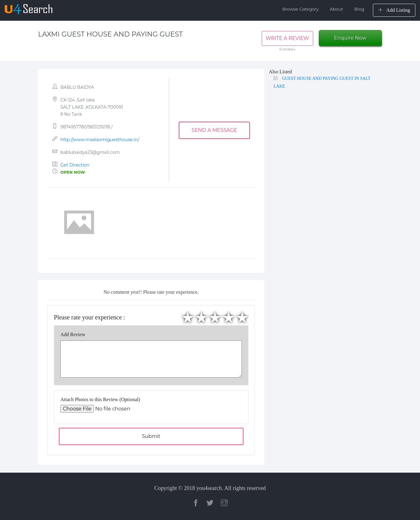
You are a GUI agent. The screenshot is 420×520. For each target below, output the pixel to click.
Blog (359, 9)
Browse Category (300, 9)
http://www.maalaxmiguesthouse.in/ (100, 140)
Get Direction (75, 165)
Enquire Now (350, 38)
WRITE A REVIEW (287, 38)
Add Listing (394, 10)
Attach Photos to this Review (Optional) (100, 399)
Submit (151, 436)
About (337, 9)
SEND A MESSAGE (214, 130)
